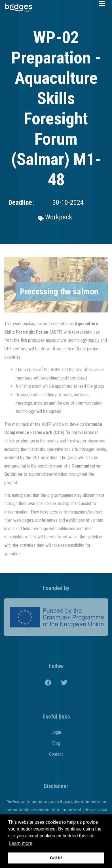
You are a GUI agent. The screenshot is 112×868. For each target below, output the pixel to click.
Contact (56, 754)
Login (56, 732)
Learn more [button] (21, 843)
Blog (56, 743)
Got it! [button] (56, 858)
